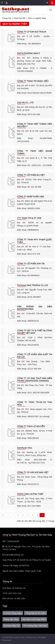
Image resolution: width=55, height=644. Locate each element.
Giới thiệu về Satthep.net (14, 588)
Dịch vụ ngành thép (37, 18)
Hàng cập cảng (11, 619)
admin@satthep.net (13, 555)
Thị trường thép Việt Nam (35, 626)
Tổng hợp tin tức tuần (35, 613)
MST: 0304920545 (11, 541)
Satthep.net (31, 637)
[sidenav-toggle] (50, 10)
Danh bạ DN (20, 18)
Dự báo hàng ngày (13, 613)
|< (3, 515)
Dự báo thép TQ (12, 626)
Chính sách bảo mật (12, 593)
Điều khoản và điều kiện (14, 598)
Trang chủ (7, 18)
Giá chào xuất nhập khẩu (34, 619)
